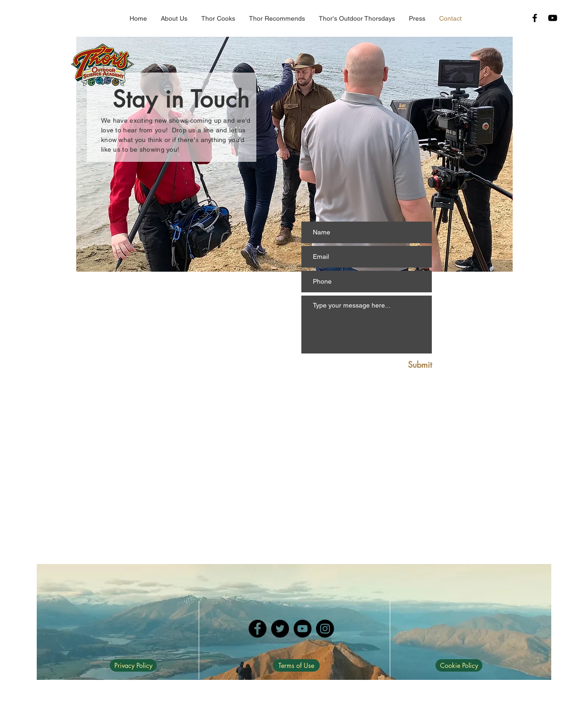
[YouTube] (302, 629)
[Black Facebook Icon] (535, 18)
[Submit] (410, 365)
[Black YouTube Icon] (553, 18)
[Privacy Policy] (133, 665)
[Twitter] (280, 629)
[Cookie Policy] (459, 665)
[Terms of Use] (296, 665)
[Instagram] (325, 629)
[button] (277, 19)
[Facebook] (257, 629)
